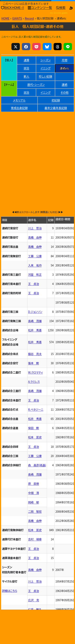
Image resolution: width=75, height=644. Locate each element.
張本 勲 (34, 363)
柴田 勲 (34, 428)
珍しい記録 (45, 76)
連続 (65, 85)
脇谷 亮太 (35, 354)
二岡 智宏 (35, 511)
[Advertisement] (37, 153)
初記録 (56, 100)
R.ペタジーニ (36, 409)
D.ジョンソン (35, 312)
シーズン (45, 60)
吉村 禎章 (35, 539)
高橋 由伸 (35, 237)
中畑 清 (34, 493)
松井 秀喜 (35, 330)
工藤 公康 (35, 256)
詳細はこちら (10, 591)
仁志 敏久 (35, 609)
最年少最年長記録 (56, 108)
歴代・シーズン (36, 85)
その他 (64, 92)
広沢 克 (34, 600)
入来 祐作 (35, 265)
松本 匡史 (35, 437)
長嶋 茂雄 (35, 321)
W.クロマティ (36, 372)
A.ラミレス (34, 382)
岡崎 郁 (34, 502)
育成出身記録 (19, 108)
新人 (27, 76)
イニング (45, 68)
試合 (27, 68)
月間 (65, 60)
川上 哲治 (35, 228)
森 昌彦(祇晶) (37, 465)
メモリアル (19, 100)
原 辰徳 (34, 484)
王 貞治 (34, 284)
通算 (27, 60)
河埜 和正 (35, 275)
